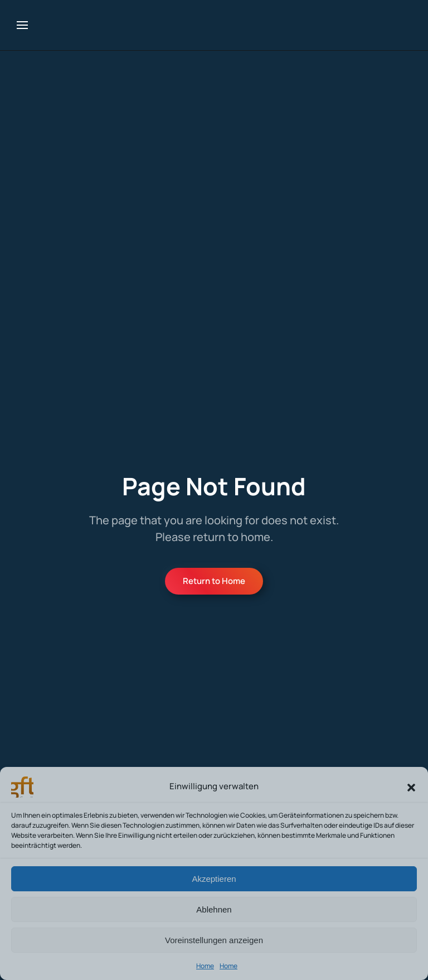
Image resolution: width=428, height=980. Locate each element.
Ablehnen (214, 909)
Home (205, 966)
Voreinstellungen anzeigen (214, 940)
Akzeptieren (214, 879)
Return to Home (214, 581)
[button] (411, 786)
